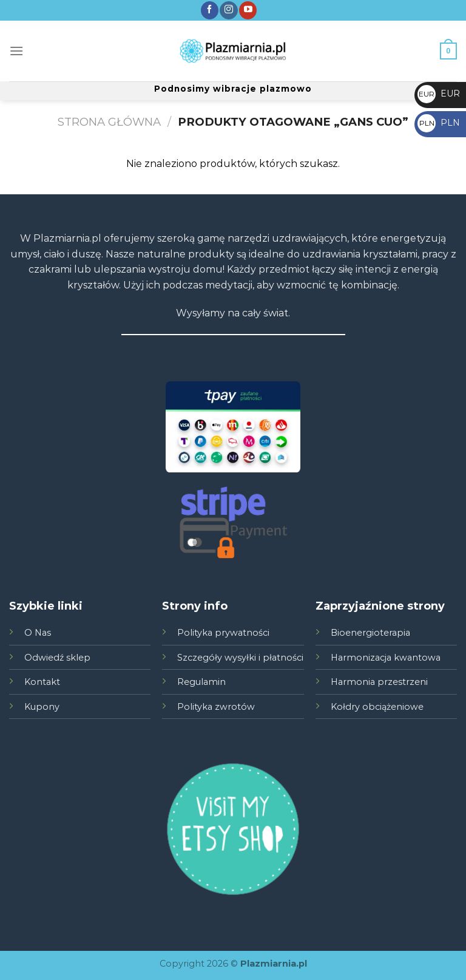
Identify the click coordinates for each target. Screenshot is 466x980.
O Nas (38, 633)
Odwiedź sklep (57, 658)
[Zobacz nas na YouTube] (248, 10)
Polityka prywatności (223, 633)
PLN (439, 123)
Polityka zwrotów (216, 707)
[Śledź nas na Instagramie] (228, 10)
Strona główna (109, 122)
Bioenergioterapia (370, 633)
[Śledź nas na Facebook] (210, 10)
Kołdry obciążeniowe (377, 707)
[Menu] (16, 51)
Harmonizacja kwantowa (386, 658)
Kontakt (42, 682)
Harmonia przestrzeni (379, 682)
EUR (439, 94)
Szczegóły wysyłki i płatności (240, 658)
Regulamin (201, 682)
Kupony (42, 707)
